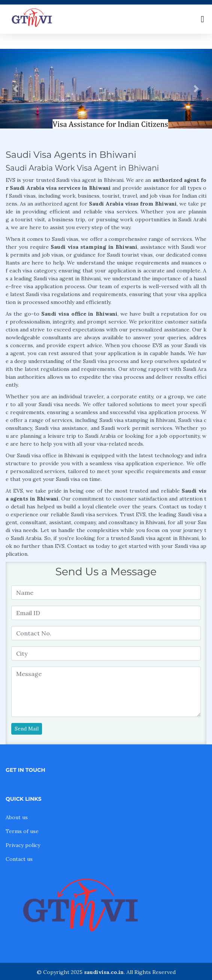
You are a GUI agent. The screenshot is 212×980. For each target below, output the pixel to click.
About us (17, 817)
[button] (16, 89)
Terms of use (22, 831)
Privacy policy (23, 845)
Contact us (19, 859)
